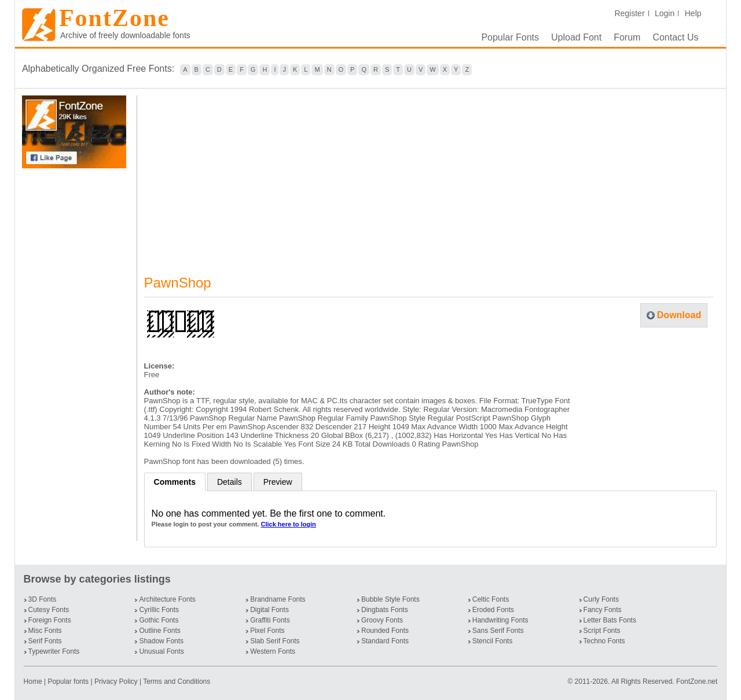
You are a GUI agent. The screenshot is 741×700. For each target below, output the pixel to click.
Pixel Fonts (267, 631)
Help (693, 13)
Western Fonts (273, 651)
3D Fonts (43, 599)
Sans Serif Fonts (498, 631)
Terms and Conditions (177, 681)
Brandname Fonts (278, 599)
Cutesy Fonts (49, 610)
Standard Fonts (385, 641)
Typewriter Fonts (54, 651)
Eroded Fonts (493, 610)
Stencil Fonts (492, 641)
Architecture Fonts (167, 599)
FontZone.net (697, 681)
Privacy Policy (116, 681)
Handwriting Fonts (500, 620)
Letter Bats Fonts (610, 620)
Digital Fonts (269, 610)
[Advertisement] (76, 355)
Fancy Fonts (603, 610)
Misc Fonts (45, 631)
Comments (175, 482)
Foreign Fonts (50, 620)
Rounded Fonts (385, 631)
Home (34, 681)
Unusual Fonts (161, 651)
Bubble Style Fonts (390, 599)
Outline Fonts (159, 631)
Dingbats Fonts (385, 610)
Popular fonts (68, 681)
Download (679, 315)
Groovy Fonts (382, 620)
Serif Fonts (45, 641)
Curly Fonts (601, 599)
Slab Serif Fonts (275, 641)
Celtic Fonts (491, 599)
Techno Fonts (604, 641)
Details (230, 482)
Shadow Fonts (161, 641)
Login (665, 13)
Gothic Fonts (159, 620)
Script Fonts (602, 631)
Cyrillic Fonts (159, 610)
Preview (278, 482)
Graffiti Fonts (270, 620)
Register (629, 13)
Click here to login (288, 524)
